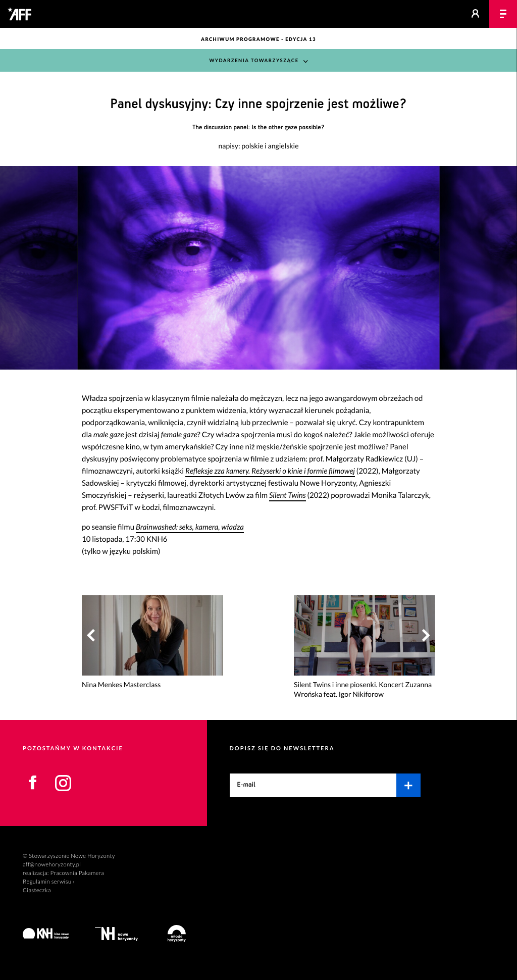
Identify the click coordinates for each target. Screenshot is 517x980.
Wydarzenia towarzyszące (254, 61)
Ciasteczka (37, 890)
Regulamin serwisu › (49, 882)
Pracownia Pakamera (77, 873)
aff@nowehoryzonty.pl (52, 865)
